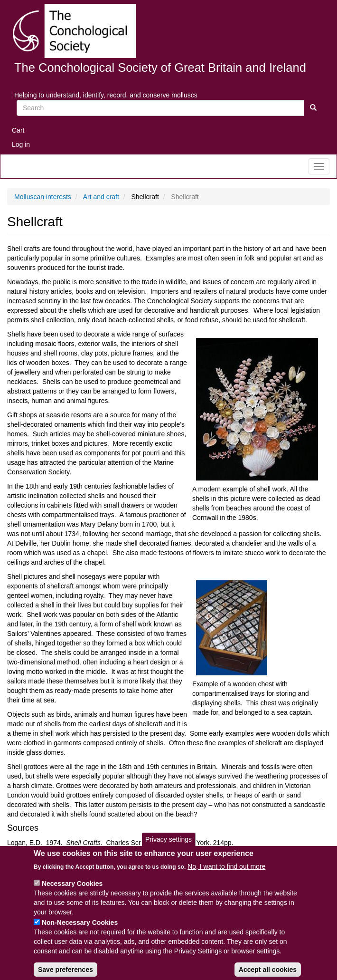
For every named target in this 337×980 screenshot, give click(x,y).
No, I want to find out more (226, 875)
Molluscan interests (43, 197)
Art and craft (101, 197)
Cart (18, 130)
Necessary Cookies (72, 893)
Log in (21, 144)
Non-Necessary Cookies (80, 932)
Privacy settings (168, 849)
